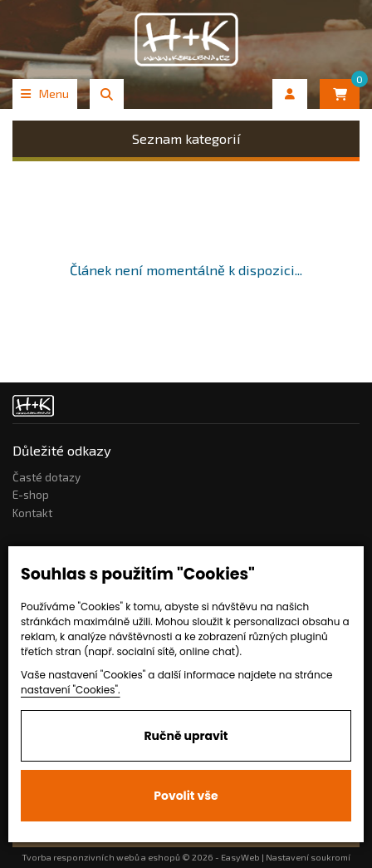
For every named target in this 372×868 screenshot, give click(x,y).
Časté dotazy (46, 477)
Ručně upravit (186, 736)
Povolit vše (186, 796)
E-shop (31, 495)
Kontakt (32, 513)
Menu (45, 94)
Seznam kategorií (186, 138)
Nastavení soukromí (308, 857)
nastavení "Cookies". (71, 690)
